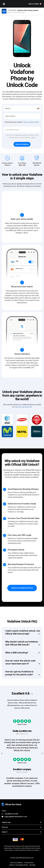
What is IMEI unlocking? (17, 653)
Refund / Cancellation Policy (19, 865)
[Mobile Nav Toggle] (4, 4)
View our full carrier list (23, 407)
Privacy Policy (29, 863)
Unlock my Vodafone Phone (22, 588)
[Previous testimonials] (2, 753)
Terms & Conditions (16, 863)
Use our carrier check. (31, 122)
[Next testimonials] (42, 753)
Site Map (32, 865)
